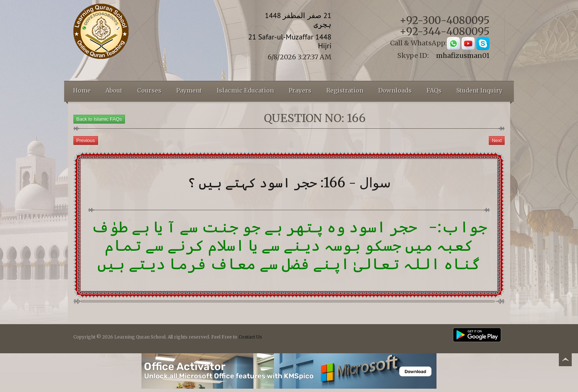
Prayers (300, 90)
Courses (149, 90)
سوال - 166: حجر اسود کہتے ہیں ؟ (289, 183)
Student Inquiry (479, 90)
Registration (345, 90)
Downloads (395, 90)
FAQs (434, 90)
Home (82, 90)
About (114, 90)
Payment (189, 90)
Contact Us (250, 337)
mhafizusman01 (463, 55)
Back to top (565, 361)
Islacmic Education (245, 90)
